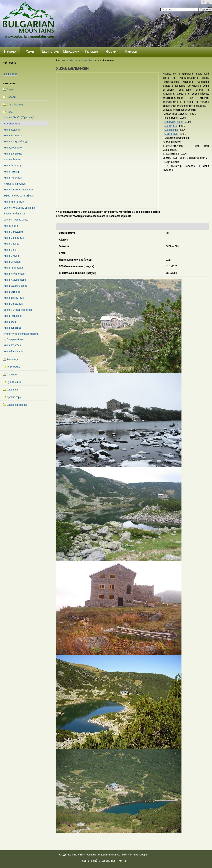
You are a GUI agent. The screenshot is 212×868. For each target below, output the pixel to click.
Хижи (30, 51)
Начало (10, 51)
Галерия (91, 51)
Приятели (127, 855)
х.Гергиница (171, 134)
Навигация (9, 83)
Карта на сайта (91, 861)
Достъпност (109, 861)
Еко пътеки (50, 51)
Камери (131, 51)
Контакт (124, 861)
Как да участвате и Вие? (72, 855)
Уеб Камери (141, 855)
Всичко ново (10, 74)
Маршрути (71, 51)
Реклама (91, 855)
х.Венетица (171, 126)
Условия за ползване (109, 855)
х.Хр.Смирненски (174, 122)
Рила (92, 60)
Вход (206, 2)
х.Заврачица (171, 130)
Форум (111, 51)
